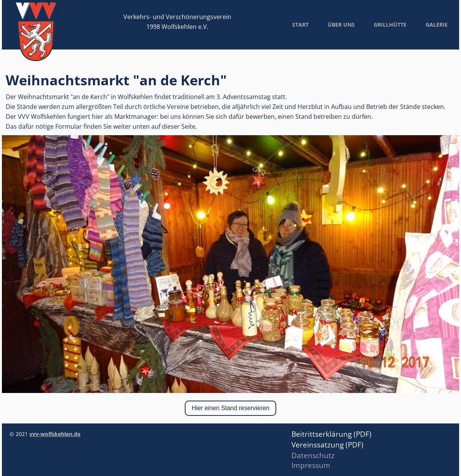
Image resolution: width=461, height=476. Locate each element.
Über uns (341, 25)
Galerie (437, 25)
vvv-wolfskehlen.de (55, 434)
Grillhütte (390, 25)
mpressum (312, 465)
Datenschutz (313, 455)
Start (300, 25)
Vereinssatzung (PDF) (328, 445)
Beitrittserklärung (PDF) (331, 434)
